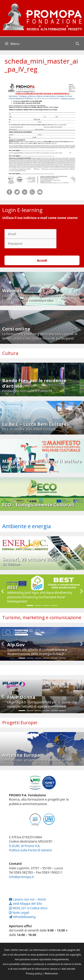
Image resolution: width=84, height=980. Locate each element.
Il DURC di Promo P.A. (25, 846)
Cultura (10, 353)
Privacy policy (34, 973)
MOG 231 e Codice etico (28, 908)
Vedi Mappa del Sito (26, 904)
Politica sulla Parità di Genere (30, 850)
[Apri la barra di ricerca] (77, 44)
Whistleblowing (22, 917)
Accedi (42, 260)
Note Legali (19, 913)
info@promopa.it (21, 877)
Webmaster (51, 973)
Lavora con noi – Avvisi (27, 899)
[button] (3, 591)
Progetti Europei (20, 723)
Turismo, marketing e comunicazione (42, 617)
